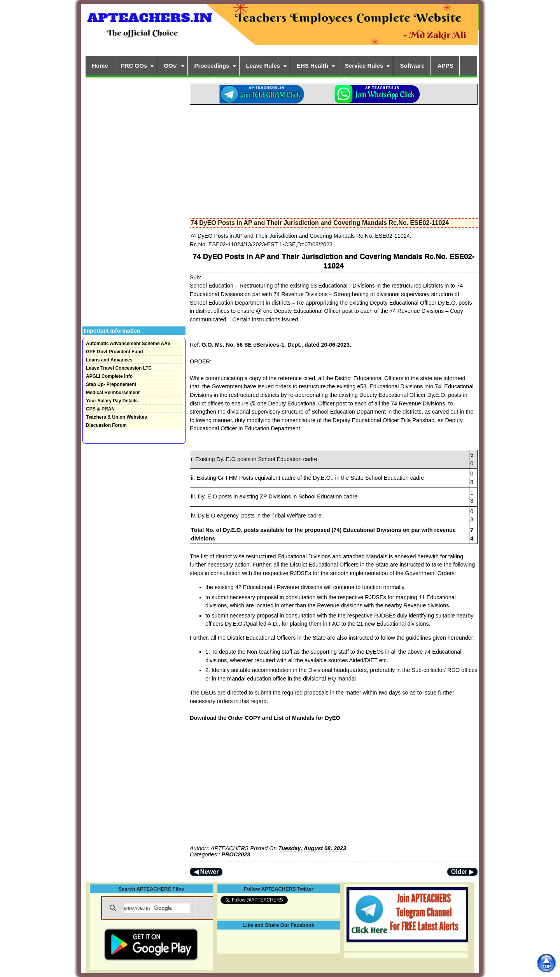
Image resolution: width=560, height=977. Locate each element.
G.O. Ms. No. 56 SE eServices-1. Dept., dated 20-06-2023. (276, 345)
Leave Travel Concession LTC (119, 368)
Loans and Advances (109, 360)
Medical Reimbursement (113, 393)
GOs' (171, 66)
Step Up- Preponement (111, 384)
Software (412, 66)
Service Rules (364, 66)
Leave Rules (263, 66)
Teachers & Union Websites (116, 417)
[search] (157, 908)
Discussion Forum (106, 425)
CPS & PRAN (100, 409)
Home (100, 66)
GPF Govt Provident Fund (115, 352)
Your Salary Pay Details (112, 401)
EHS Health (312, 66)
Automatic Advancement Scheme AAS (128, 344)
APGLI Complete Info (109, 376)
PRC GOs (134, 66)
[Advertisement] (334, 159)
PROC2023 (236, 854)
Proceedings (212, 66)
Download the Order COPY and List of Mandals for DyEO (265, 718)
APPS (445, 66)
